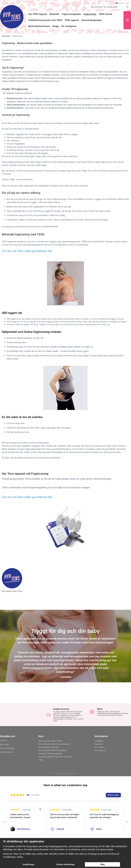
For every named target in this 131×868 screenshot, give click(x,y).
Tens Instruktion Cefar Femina (50, 741)
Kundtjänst (99, 741)
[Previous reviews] (4, 822)
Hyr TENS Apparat (38, 14)
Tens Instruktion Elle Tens (49, 747)
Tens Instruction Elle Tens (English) (52, 750)
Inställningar (29, 864)
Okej (102, 864)
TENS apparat (72, 20)
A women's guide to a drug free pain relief (55, 757)
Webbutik (54, 14)
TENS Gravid (105, 14)
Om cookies (99, 747)
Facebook (99, 744)
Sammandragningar (92, 20)
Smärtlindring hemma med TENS (45, 20)
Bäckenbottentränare (39, 26)
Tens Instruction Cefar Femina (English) (54, 744)
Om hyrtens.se (101, 750)
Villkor (41, 760)
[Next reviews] (127, 822)
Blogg (56, 26)
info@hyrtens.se (7, 752)
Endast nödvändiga (65, 864)
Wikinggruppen (72, 773)
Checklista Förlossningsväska (50, 753)
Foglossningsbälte (71, 14)
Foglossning (90, 14)
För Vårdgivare (69, 26)
